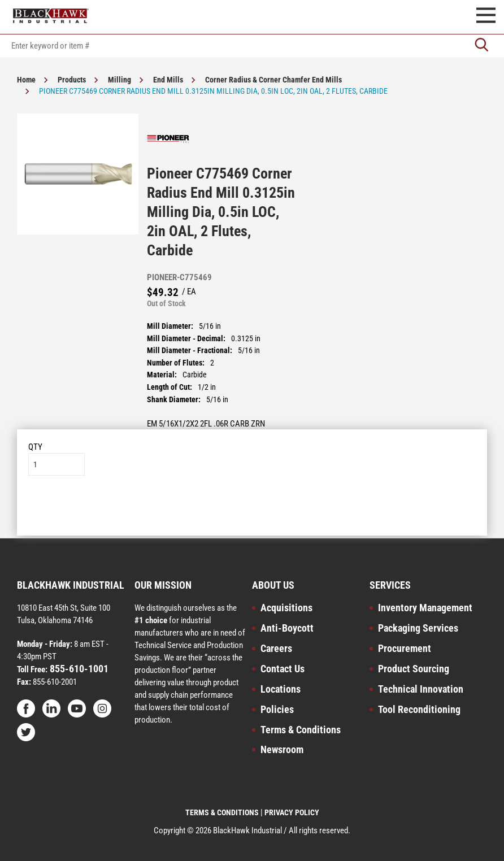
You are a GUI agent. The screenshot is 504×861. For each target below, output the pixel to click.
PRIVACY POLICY (292, 812)
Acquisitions (286, 608)
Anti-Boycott (287, 628)
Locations (281, 689)
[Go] (481, 46)
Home (26, 80)
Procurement (405, 648)
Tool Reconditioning (419, 709)
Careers (276, 648)
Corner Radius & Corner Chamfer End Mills (273, 80)
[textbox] (252, 46)
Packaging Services (418, 628)
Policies (277, 709)
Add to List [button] (252, 510)
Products (72, 80)
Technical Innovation (421, 689)
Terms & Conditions (301, 730)
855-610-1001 (78, 669)
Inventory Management (425, 608)
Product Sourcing (414, 669)
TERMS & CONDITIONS (222, 812)
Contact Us (283, 669)
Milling (120, 80)
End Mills (168, 80)
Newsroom (282, 749)
